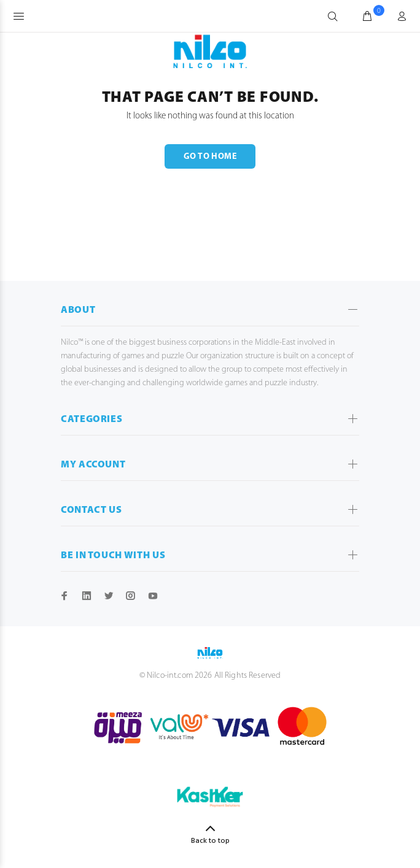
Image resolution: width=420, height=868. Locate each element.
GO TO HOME (210, 157)
